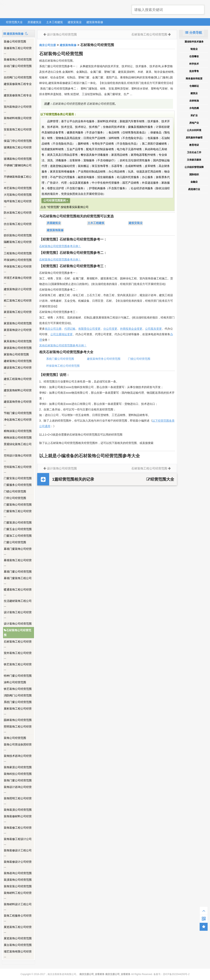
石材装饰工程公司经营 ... (18, 644)
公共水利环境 (194, 130)
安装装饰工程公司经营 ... (18, 132)
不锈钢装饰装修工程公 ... (18, 179)
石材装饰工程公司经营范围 (149, 34)
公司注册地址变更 (62, 334)
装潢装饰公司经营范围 (18, 880)
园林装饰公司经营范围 (18, 720)
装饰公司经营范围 (15, 738)
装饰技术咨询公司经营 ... (18, 758)
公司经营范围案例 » (56, 200)
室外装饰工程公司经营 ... (18, 655)
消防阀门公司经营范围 (18, 695)
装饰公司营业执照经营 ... (18, 747)
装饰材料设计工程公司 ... (18, 907)
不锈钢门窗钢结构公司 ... (18, 168)
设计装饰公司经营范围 (18, 624)
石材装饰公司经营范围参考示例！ (60, 246)
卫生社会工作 (194, 152)
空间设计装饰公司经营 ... (18, 458)
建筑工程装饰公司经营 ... (18, 381)
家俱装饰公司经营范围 (18, 348)
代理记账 (70, 329)
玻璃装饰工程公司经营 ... (18, 150)
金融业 (194, 182)
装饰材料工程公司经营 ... (18, 895)
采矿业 (194, 115)
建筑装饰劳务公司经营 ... (18, 404)
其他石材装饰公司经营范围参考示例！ (63, 345)
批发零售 (194, 71)
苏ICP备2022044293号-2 (176, 974)
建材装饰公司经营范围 (18, 361)
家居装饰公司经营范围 (18, 323)
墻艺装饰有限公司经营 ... (18, 954)
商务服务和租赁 (194, 79)
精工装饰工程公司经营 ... (18, 303)
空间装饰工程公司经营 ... (18, 469)
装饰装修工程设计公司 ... (18, 841)
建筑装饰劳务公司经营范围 (104, 359)
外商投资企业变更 (131, 329)
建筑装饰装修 (95, 22)
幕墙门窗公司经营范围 (18, 572)
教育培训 (194, 145)
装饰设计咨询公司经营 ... (18, 789)
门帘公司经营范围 (15, 498)
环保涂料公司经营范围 (18, 260)
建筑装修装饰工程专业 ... (18, 86)
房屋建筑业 (34, 22)
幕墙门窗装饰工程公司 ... (18, 581)
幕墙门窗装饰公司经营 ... (18, 551)
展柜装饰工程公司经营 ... (18, 711)
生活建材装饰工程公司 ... (18, 603)
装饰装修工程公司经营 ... (18, 830)
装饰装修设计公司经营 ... (18, 864)
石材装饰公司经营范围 (18, 633)
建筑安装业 (75, 22)
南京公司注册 (48, 45)
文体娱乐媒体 (194, 160)
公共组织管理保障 (194, 167)
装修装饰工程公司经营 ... (18, 50)
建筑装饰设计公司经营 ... (18, 292)
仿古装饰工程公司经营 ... (18, 226)
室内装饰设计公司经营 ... (18, 109)
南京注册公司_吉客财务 (32, 9)
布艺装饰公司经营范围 (18, 188)
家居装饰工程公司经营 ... (18, 314)
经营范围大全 (14, 22)
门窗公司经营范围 (15, 542)
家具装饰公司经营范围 (18, 341)
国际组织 (194, 175)
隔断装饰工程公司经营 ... (18, 244)
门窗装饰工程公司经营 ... (18, 514)
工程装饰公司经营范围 (18, 253)
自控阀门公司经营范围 (18, 77)
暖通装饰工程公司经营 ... (18, 592)
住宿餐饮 (194, 56)
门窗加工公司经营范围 (18, 536)
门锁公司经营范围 (15, 491)
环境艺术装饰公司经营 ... (18, 280)
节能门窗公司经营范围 (18, 413)
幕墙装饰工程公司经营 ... (18, 563)
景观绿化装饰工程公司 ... (18, 447)
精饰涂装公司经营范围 (18, 431)
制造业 (194, 49)
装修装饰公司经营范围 (18, 59)
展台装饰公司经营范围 (18, 945)
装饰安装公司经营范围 (18, 886)
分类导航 (193, 33)
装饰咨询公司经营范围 (18, 873)
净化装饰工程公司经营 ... (18, 422)
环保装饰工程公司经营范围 (63, 366)
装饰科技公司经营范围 (18, 774)
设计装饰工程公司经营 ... (18, 615)
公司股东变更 (153, 329)
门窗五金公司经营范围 (18, 529)
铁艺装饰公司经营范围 (18, 689)
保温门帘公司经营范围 (18, 141)
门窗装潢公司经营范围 (18, 523)
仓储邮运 (194, 86)
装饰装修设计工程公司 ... (18, 853)
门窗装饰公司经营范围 (18, 505)
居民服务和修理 (194, 138)
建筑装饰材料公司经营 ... (18, 393)
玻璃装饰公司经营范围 (18, 159)
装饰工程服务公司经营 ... (18, 918)
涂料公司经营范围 (15, 682)
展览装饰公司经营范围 (18, 938)
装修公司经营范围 (15, 41)
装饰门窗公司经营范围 (18, 780)
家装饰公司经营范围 (16, 354)
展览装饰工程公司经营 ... (18, 929)
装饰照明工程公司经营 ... (18, 801)
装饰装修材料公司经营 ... (18, 819)
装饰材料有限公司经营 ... (18, 120)
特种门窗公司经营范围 (18, 676)
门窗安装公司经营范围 (18, 478)
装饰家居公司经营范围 (18, 767)
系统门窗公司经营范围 (18, 702)
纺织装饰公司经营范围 (18, 235)
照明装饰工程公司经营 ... (18, 729)
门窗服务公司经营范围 (18, 485)
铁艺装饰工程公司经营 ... (18, 667)
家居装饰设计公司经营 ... (18, 332)
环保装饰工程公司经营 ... (18, 269)
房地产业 (194, 123)
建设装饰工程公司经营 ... (18, 370)
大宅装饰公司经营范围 (18, 195)
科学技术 (194, 64)
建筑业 (194, 93)
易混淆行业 (194, 189)
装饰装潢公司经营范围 (18, 810)
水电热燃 (194, 108)
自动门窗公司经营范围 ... (18, 68)
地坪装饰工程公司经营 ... (18, 204)
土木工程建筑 (55, 22)
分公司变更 (110, 329)
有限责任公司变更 (89, 329)
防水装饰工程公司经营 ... (18, 215)
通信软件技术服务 (194, 42)
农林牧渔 (194, 101)
